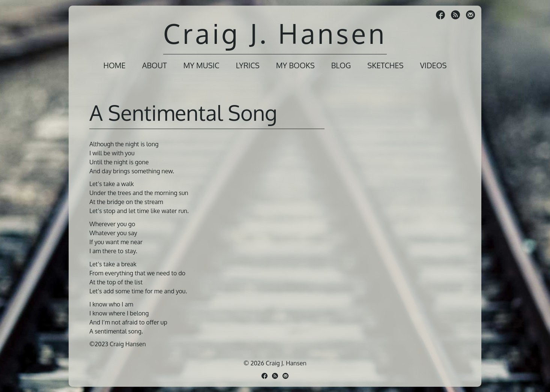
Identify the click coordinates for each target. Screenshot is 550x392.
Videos (433, 65)
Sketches (385, 65)
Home (114, 65)
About (155, 65)
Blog (341, 65)
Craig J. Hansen (275, 33)
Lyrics (248, 65)
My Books (295, 65)
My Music (201, 65)
